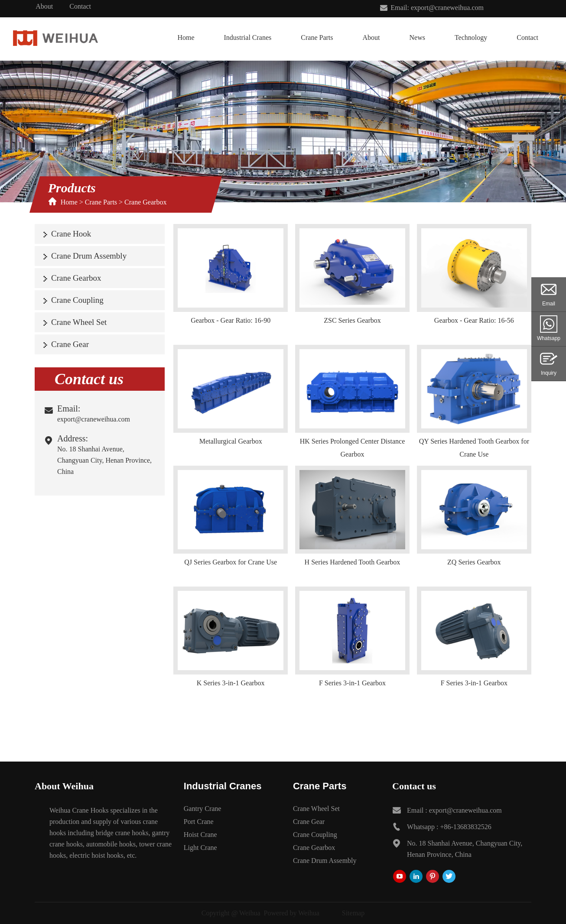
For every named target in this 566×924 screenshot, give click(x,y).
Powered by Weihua (292, 913)
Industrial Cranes (248, 37)
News (417, 37)
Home (186, 37)
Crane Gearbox (145, 202)
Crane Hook (71, 234)
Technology (471, 37)
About (44, 6)
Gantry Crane (203, 809)
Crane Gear (70, 344)
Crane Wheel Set (79, 322)
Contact (80, 6)
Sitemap (353, 913)
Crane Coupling (77, 300)
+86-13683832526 (465, 827)
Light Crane (200, 848)
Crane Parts (317, 37)
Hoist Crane (200, 835)
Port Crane (199, 822)
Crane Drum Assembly (89, 256)
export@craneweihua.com (94, 419)
